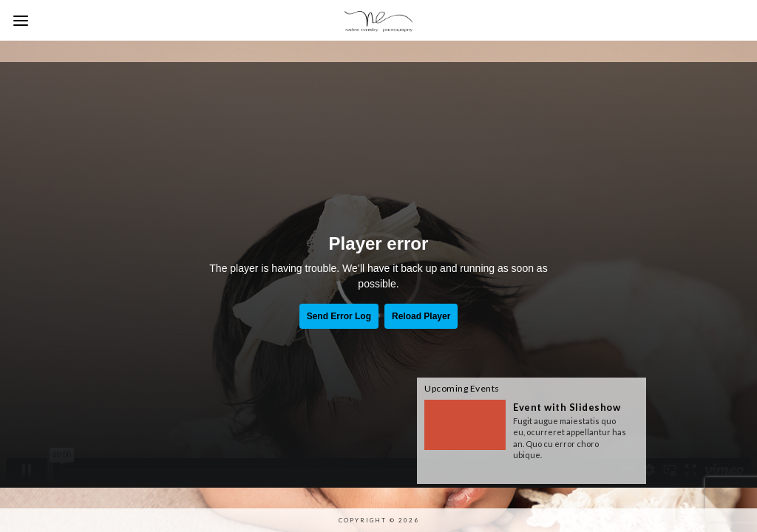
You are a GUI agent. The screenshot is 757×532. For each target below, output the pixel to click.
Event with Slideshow (567, 407)
